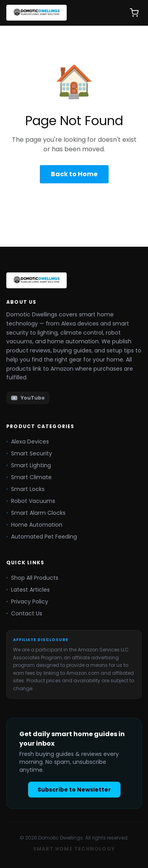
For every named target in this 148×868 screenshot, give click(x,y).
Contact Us (24, 613)
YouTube (28, 398)
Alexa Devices (28, 442)
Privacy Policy (27, 602)
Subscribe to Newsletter (74, 790)
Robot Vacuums (31, 501)
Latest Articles (28, 590)
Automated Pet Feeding (42, 537)
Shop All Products (32, 578)
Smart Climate (29, 477)
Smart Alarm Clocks (36, 513)
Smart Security (29, 453)
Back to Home (74, 174)
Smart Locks (25, 489)
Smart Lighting (29, 465)
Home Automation (34, 525)
